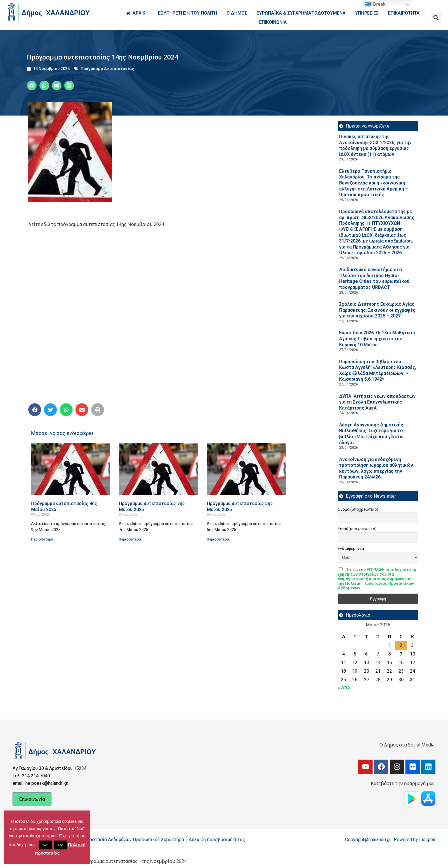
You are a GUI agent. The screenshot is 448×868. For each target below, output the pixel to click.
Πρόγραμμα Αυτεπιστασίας (107, 69)
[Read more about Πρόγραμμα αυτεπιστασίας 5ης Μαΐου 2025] (246, 469)
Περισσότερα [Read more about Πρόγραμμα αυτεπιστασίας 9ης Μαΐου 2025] (42, 539)
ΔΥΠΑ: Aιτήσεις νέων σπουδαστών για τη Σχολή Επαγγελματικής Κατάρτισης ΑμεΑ (377, 402)
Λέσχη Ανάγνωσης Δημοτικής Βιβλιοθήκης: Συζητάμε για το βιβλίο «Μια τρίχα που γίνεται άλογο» (371, 434)
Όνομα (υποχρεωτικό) (358, 509)
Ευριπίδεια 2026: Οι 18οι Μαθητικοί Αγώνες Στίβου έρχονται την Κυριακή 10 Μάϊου (377, 339)
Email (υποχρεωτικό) (357, 529)
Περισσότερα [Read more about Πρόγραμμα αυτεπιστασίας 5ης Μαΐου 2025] (218, 539)
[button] (436, 18)
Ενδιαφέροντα (351, 549)
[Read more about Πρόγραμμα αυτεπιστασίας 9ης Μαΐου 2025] (71, 469)
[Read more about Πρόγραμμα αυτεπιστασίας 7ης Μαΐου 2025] (158, 469)
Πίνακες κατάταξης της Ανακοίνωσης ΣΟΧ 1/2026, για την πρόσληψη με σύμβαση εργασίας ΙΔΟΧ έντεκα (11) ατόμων (375, 145)
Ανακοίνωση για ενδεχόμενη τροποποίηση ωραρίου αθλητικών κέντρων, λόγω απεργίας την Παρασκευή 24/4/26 (376, 468)
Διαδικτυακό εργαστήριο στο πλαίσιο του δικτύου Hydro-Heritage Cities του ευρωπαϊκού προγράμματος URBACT (374, 278)
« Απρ (344, 687)
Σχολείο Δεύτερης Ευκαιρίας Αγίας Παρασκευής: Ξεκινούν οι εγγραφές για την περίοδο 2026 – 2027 (377, 310)
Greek (375, 5)
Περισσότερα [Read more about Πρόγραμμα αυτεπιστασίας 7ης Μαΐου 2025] (130, 539)
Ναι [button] (45, 845)
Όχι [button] (61, 845)
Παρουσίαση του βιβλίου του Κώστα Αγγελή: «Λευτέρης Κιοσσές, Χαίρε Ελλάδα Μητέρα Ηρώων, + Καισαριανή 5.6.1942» (378, 371)
